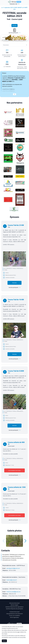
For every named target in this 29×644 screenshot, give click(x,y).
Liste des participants (14, 287)
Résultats (14, 26)
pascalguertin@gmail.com (13, 568)
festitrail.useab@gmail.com (14, 592)
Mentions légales (14, 605)
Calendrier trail (14, 4)
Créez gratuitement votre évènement (15, 614)
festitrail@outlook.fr (12, 580)
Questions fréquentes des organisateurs (14, 607)
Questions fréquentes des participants (14, 609)
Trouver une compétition (15, 615)
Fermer (4, 641)
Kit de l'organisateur (15, 617)
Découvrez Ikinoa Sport (14, 603)
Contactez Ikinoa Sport (14, 612)
